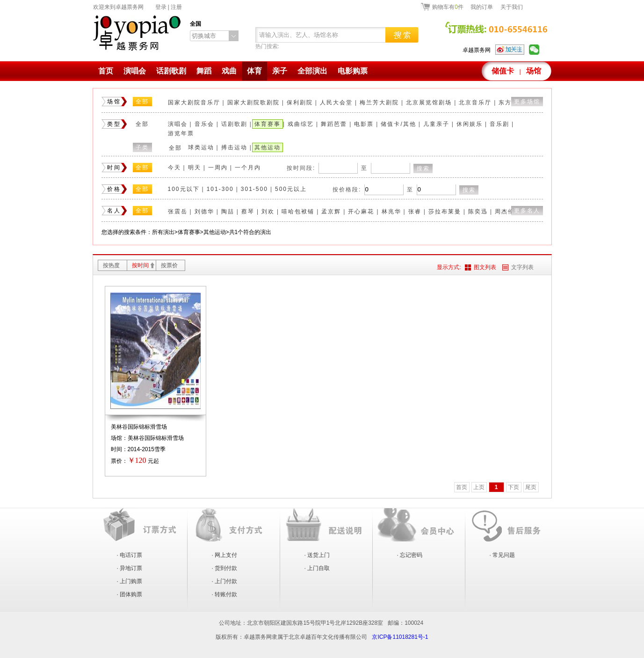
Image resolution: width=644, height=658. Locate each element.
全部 (142, 102)
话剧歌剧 (171, 71)
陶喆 (228, 212)
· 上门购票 (130, 581)
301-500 (254, 189)
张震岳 (178, 212)
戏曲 (229, 71)
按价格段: (347, 190)
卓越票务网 (477, 50)
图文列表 (485, 267)
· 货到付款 (225, 568)
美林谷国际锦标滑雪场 (139, 427)
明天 (195, 168)
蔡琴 (248, 212)
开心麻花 (361, 212)
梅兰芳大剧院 (379, 102)
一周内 (218, 168)
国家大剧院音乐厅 (194, 102)
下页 (514, 487)
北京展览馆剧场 (429, 102)
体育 (254, 71)
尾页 (531, 487)
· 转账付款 (225, 594)
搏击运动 (234, 147)
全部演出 (312, 71)
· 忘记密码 (410, 555)
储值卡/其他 (398, 124)
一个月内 (248, 168)
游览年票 (181, 133)
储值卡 (503, 71)
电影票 (364, 124)
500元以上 (291, 189)
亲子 (280, 71)
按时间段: (301, 168)
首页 (106, 71)
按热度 (111, 265)
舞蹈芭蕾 (334, 124)
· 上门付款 (225, 581)
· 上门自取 (317, 568)
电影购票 (353, 71)
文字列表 (522, 267)
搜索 (423, 168)
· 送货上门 (317, 555)
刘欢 (268, 212)
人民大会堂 (336, 102)
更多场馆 (527, 102)
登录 (161, 7)
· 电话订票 (130, 555)
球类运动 (201, 147)
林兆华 (391, 212)
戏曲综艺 (301, 124)
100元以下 (184, 189)
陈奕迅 (478, 212)
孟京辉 (331, 212)
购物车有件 (448, 7)
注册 (176, 7)
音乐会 (204, 124)
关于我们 (512, 7)
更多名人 (527, 211)
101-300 (220, 189)
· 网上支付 (225, 555)
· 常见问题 (503, 555)
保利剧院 (300, 102)
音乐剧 (499, 124)
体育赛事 (268, 124)
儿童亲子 (436, 124)
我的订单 (482, 7)
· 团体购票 (130, 594)
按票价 (169, 265)
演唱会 (135, 71)
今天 (174, 168)
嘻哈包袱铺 (298, 212)
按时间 (140, 265)
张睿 (415, 212)
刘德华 (204, 212)
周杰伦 (505, 212)
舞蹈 (204, 71)
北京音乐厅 (475, 102)
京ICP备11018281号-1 (400, 637)
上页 (479, 487)
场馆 (534, 71)
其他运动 (268, 147)
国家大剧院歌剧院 (253, 102)
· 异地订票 (130, 568)
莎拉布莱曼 (445, 212)
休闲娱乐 (470, 124)
